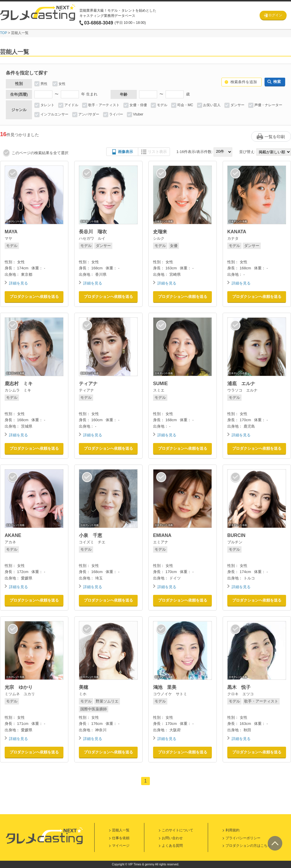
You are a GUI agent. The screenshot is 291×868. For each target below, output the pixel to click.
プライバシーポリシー (243, 838)
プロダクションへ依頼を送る (34, 297)
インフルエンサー (54, 114)
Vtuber (138, 114)
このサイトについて (178, 830)
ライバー (116, 114)
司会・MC (185, 105)
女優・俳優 (138, 105)
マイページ (121, 846)
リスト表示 (157, 152)
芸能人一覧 (121, 830)
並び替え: (247, 152)
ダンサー (237, 105)
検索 (277, 82)
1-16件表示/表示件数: (194, 152)
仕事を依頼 (121, 838)
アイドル (71, 105)
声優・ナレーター (268, 105)
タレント (47, 105)
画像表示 (125, 152)
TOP (3, 33)
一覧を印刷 (275, 137)
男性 (44, 84)
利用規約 (233, 830)
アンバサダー (89, 114)
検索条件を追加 (244, 82)
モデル (162, 105)
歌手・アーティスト (104, 105)
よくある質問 (172, 846)
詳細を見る (18, 283)
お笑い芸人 (212, 105)
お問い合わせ (172, 838)
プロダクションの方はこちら (248, 846)
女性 (62, 84)
